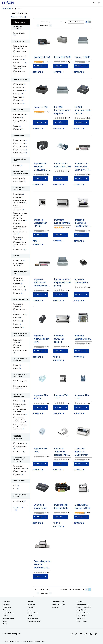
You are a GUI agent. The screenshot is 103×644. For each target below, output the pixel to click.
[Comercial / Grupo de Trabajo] (14, 46)
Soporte (37, 72)
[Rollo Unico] (14, 452)
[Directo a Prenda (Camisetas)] (14, 409)
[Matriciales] (14, 59)
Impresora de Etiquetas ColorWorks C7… (42, 167)
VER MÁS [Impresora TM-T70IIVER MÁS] (58, 407)
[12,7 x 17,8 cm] (14, 143)
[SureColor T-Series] (14, 350)
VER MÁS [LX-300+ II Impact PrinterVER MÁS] (38, 517)
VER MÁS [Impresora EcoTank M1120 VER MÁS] (58, 235)
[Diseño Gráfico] (14, 414)
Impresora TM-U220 (82, 397)
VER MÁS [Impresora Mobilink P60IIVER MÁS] (79, 294)
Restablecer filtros (17, 17)
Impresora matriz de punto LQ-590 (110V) (62, 283)
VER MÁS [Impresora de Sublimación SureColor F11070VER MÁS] (79, 179)
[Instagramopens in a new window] (91, 634)
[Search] (95, 3)
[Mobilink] (14, 283)
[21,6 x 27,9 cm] (14, 150)
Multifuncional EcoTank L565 (61, 506)
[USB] (14, 126)
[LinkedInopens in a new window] (86, 634)
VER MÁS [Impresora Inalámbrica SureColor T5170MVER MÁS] (79, 235)
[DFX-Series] (14, 87)
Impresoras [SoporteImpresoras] (31, 604)
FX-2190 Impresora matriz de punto (62, 110)
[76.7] (14, 368)
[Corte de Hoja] (14, 443)
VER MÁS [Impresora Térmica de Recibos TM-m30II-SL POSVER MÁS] (58, 464)
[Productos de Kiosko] (14, 264)
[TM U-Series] (14, 290)
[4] (14, 485)
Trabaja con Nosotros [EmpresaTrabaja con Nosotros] (83, 613)
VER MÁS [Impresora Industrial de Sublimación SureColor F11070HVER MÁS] (38, 295)
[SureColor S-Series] (14, 345)
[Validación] (14, 327)
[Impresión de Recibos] (14, 304)
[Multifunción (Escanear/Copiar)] (14, 466)
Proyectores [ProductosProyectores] (7, 607)
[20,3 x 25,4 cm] (14, 146)
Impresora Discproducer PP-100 (40, 223)
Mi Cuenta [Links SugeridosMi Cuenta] (55, 607)
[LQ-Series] (14, 97)
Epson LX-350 (41, 107)
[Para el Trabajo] (14, 33)
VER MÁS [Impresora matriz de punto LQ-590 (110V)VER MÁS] (58, 295)
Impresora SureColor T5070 (83, 337)
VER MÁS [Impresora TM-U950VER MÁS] (38, 464)
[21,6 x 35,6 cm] (14, 153)
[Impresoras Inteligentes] (14, 278)
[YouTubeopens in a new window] (81, 634)
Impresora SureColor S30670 (59, 339)
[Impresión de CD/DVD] (14, 237)
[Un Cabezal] (14, 501)
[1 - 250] (14, 165)
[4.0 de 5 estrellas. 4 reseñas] (62, 228)
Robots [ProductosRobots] (5, 616)
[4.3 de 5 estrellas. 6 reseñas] (41, 62)
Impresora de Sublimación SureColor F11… (83, 167)
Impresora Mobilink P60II (82, 281)
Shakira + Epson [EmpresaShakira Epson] (82, 621)
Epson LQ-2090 (82, 57)
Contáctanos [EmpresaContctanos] (81, 618)
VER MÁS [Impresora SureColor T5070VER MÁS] (79, 351)
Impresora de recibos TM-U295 (63, 165)
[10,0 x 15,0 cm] (14, 140)
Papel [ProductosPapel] (5, 624)
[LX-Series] (14, 100)
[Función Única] (14, 56)
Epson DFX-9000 (63, 57)
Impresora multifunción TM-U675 (42, 339)
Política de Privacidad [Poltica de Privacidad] (40, 641)
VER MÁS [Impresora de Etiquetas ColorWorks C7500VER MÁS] (38, 179)
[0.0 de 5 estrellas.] (62, 62)
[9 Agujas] (14, 197)
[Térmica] (14, 321)
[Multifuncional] (14, 63)
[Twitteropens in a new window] (76, 634)
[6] (14, 489)
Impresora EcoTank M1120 (62, 221)
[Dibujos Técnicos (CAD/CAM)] (14, 404)
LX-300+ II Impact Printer (40, 506)
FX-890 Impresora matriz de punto (83, 110)
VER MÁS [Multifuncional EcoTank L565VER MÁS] (58, 517)
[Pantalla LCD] (14, 249)
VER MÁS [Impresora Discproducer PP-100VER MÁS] (38, 235)
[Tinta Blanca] (14, 471)
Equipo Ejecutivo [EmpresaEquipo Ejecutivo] (82, 610)
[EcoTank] (14, 94)
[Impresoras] (14, 260)
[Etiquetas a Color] (14, 51)
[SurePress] (14, 103)
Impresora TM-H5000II (41, 397)
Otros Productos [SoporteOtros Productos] (33, 618)
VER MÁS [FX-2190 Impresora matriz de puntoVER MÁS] (58, 122)
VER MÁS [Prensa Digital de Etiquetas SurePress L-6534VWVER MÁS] (38, 576)
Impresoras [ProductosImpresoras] (7, 604)
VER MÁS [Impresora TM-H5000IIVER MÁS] (38, 407)
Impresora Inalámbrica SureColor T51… (83, 223)
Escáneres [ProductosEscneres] (6, 610)
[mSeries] (14, 293)
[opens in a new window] (96, 634)
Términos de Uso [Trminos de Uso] (28, 641)
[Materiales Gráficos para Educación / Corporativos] (14, 425)
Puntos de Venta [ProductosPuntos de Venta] (8, 613)
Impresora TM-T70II (61, 397)
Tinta (35, 241)
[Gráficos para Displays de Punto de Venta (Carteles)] (14, 418)
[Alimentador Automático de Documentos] (14, 206)
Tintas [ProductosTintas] (5, 621)
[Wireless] (14, 129)
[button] (87, 22)
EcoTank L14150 (42, 57)
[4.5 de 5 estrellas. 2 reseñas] (82, 513)
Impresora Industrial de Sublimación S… (42, 283)
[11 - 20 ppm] (14, 181)
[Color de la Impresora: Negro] (14, 218)
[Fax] (14, 223)
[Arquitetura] (14, 401)
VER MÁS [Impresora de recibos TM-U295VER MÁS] (58, 179)
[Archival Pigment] (14, 381)
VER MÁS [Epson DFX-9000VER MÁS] (58, 66)
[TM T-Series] (14, 287)
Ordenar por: (64, 22)
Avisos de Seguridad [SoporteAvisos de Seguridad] (34, 621)
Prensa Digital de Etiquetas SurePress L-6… (42, 565)
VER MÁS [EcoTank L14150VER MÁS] (38, 66)
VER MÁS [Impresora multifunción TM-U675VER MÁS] (38, 351)
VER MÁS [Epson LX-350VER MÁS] (38, 122)
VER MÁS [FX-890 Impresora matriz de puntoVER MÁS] (79, 122)
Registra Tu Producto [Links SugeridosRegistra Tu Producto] (59, 604)
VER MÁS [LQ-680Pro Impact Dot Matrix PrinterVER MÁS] (79, 464)
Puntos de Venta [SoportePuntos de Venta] (33, 613)
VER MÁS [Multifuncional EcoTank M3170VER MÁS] (79, 517)
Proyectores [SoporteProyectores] (31, 607)
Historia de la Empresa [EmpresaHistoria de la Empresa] (84, 607)
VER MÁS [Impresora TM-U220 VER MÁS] (79, 407)
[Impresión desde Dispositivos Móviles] (14, 242)
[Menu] (99, 3)
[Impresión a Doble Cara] (14, 232)
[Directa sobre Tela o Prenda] (14, 386)
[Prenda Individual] (14, 446)
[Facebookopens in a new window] (72, 634)
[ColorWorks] (14, 84)
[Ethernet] (14, 117)
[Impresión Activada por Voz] (14, 227)
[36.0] (14, 365)
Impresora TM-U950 (41, 450)
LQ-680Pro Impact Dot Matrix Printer (81, 452)
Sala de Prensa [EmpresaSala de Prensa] (81, 616)
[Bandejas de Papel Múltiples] (14, 213)
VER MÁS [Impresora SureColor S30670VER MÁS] (58, 351)
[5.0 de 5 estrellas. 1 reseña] (41, 112)
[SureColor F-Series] (14, 340)
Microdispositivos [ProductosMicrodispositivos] (8, 618)
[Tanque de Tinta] (14, 71)
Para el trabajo (7, 8)
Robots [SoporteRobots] (30, 616)
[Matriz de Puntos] (14, 309)
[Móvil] (14, 318)
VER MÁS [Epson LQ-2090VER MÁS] (79, 66)
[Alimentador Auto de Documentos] (14, 200)
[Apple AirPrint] (14, 114)
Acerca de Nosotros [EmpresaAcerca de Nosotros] (83, 604)
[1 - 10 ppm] (14, 178)
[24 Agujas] (14, 194)
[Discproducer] (14, 90)
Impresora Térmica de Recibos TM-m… (62, 452)
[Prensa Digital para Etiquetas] (14, 66)
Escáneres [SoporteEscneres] (31, 610)
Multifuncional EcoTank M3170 (82, 506)
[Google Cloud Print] (14, 121)
